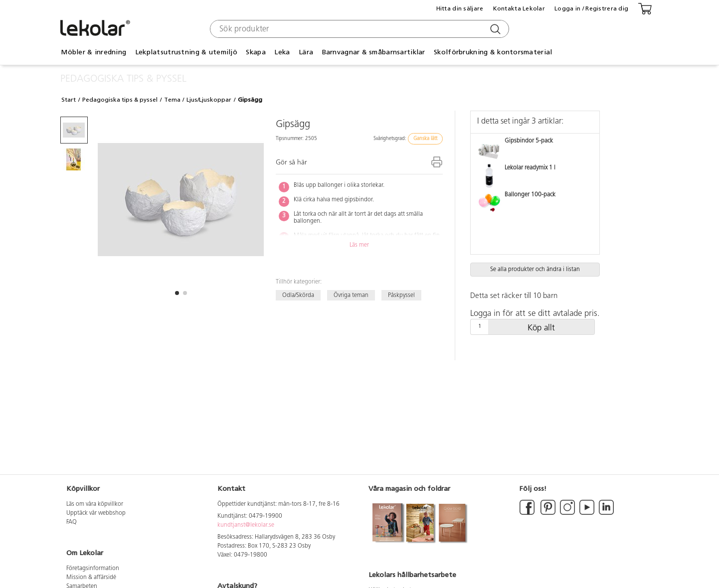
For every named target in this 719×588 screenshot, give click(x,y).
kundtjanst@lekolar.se (246, 525)
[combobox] (358, 29)
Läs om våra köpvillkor (95, 504)
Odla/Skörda (298, 295)
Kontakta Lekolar (519, 8)
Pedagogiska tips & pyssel (120, 100)
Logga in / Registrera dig (591, 8)
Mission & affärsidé (91, 578)
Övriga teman (351, 295)
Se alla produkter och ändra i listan (535, 270)
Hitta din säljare (460, 8)
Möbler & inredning (93, 52)
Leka (282, 52)
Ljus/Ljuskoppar (209, 100)
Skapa (256, 52)
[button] (177, 293)
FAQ (72, 522)
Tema (172, 100)
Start (69, 100)
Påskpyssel (401, 295)
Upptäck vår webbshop (96, 513)
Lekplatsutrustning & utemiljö (186, 52)
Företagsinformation (93, 569)
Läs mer (359, 245)
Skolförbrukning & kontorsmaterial (493, 52)
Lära (306, 52)
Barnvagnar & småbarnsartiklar (374, 52)
